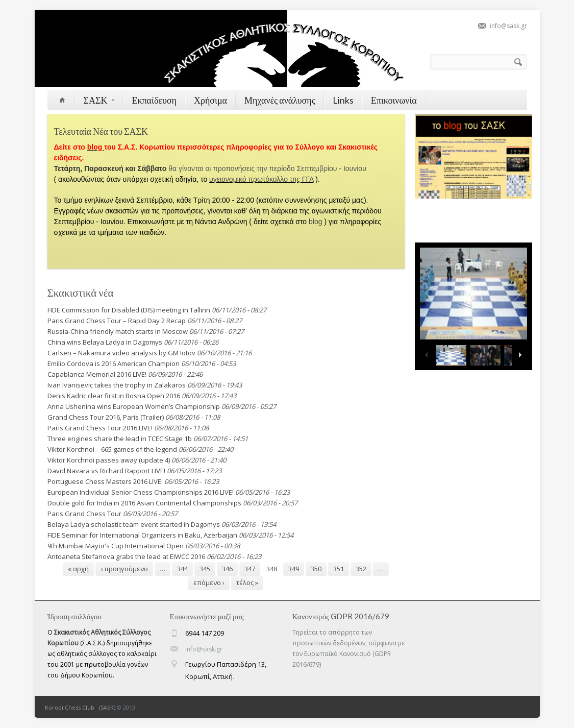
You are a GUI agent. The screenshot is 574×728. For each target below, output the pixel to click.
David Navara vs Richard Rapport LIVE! (106, 471)
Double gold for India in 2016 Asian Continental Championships (144, 503)
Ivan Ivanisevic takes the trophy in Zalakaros (117, 385)
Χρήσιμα (210, 100)
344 (182, 569)
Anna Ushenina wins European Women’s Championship (134, 406)
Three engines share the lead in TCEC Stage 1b (120, 439)
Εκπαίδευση (154, 100)
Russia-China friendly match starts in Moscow (118, 331)
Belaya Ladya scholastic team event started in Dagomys (134, 524)
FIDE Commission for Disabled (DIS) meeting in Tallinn (129, 310)
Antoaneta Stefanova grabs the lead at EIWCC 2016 (126, 556)
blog (316, 222)
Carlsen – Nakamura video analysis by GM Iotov (121, 353)
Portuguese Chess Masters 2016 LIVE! (105, 481)
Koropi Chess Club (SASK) (80, 707)
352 (361, 569)
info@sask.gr (508, 26)
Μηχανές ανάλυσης (280, 100)
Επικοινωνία (394, 100)
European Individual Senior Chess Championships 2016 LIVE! (141, 492)
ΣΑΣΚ (99, 100)
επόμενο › (209, 583)
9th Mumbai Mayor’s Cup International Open (116, 546)
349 (294, 569)
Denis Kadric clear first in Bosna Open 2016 (114, 396)
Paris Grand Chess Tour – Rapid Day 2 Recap (117, 321)
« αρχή (78, 569)
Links (343, 100)
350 (316, 569)
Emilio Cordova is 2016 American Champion (114, 363)
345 (205, 569)
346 (227, 569)
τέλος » (247, 583)
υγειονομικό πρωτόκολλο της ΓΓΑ (261, 179)
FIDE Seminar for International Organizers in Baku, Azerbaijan (142, 535)
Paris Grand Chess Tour (84, 514)
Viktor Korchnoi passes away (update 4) (109, 460)
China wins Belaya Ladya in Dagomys (105, 342)
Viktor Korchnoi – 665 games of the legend (112, 449)
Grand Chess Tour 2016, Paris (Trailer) (106, 417)
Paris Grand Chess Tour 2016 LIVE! (100, 428)
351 (339, 569)
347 (250, 569)
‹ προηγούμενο (124, 569)
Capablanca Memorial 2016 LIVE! (97, 374)
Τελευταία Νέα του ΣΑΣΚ (101, 131)
